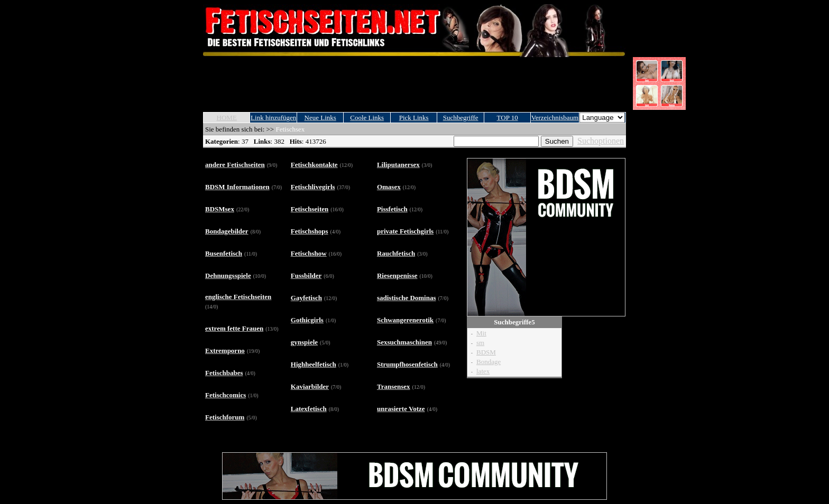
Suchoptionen (601, 141)
